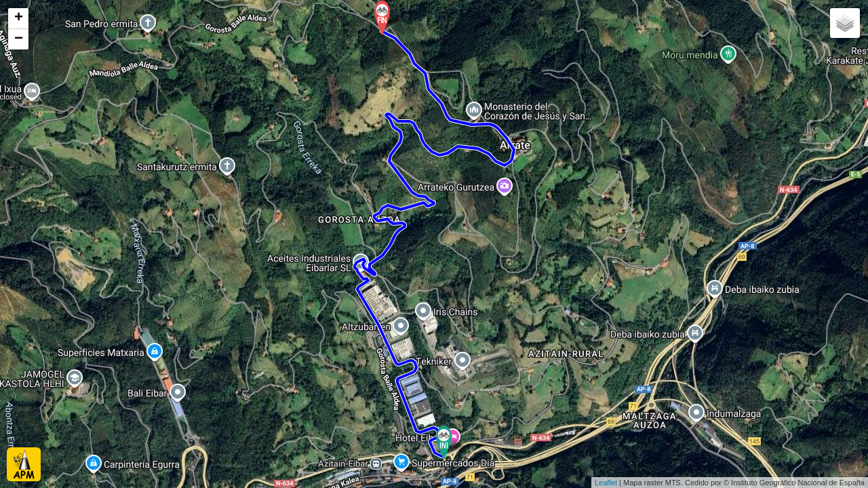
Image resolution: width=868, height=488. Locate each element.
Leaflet (606, 483)
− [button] (19, 39)
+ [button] (19, 18)
